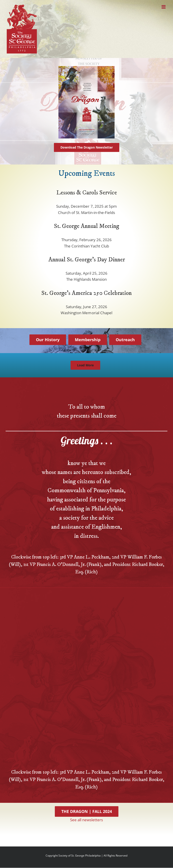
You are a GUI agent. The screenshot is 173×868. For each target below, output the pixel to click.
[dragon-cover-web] (86, 68)
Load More (85, 365)
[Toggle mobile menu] (164, 7)
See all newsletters (86, 820)
